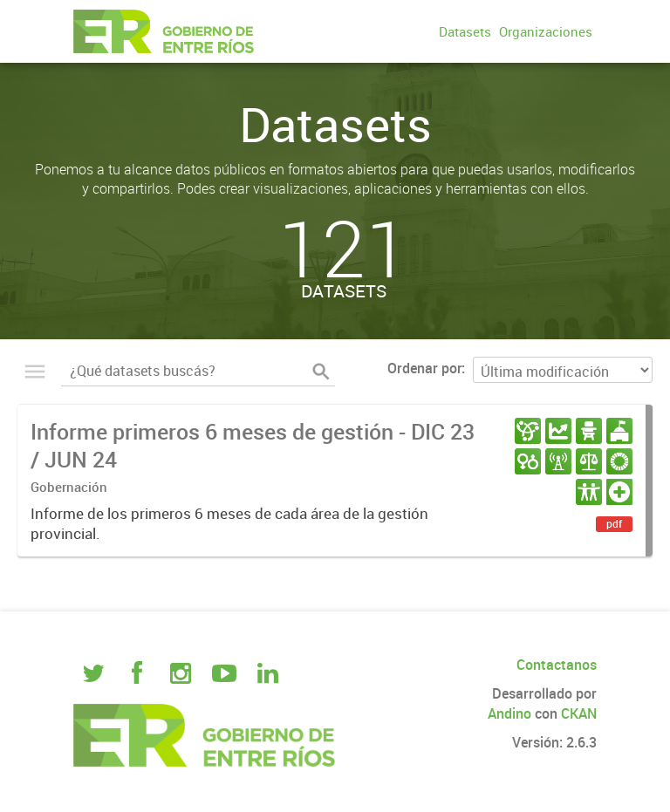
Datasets (465, 31)
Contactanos (557, 665)
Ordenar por (424, 368)
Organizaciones (546, 31)
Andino (509, 713)
